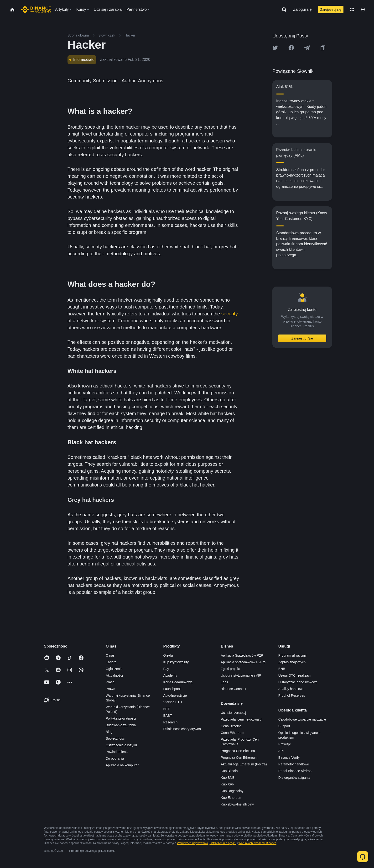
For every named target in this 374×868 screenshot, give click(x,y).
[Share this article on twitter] (275, 48)
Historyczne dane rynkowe (298, 682)
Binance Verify (289, 758)
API (281, 751)
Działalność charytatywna (182, 729)
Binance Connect (234, 689)
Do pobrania (115, 758)
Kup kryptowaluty (176, 662)
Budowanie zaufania (121, 725)
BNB (282, 669)
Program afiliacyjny (292, 655)
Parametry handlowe (294, 764)
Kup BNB (228, 778)
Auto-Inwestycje (175, 695)
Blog (109, 732)
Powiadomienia (117, 752)
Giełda (168, 655)
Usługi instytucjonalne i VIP (241, 675)
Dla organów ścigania (294, 778)
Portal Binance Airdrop (295, 771)
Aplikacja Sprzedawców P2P (242, 655)
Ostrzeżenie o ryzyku (121, 745)
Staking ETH (173, 702)
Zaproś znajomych (292, 662)
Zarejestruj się (331, 10)
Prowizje (285, 744)
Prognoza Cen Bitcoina (238, 751)
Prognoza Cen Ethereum (239, 758)
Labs (224, 682)
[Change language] (352, 10)
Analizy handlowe (291, 689)
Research (170, 722)
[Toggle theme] (363, 10)
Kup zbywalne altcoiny (237, 804)
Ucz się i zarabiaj (234, 713)
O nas (110, 655)
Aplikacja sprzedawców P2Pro (243, 662)
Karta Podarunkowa (178, 682)
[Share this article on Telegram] (307, 48)
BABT (168, 716)
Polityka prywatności (121, 718)
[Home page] (36, 10)
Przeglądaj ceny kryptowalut (242, 719)
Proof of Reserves (292, 695)
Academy (170, 675)
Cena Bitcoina (231, 726)
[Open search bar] (283, 10)
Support (284, 726)
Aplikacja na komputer (122, 765)
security (230, 314)
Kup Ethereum (232, 798)
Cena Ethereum (233, 733)
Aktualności (114, 675)
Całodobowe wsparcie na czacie (302, 719)
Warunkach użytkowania (192, 843)
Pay (166, 669)
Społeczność (115, 738)
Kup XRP (228, 784)
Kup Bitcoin (229, 771)
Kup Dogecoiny (232, 791)
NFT (166, 709)
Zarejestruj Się (302, 338)
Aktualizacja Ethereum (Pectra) (244, 764)
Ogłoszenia (114, 669)
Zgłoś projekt (230, 669)
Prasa (110, 682)
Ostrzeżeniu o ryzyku (223, 843)
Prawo (110, 689)
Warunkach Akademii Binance (257, 843)
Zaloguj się (302, 9)
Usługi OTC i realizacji (295, 675)
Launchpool (172, 689)
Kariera (111, 662)
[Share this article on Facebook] (291, 48)
